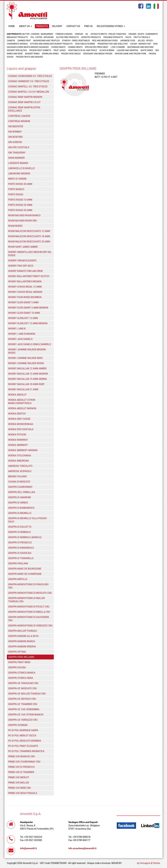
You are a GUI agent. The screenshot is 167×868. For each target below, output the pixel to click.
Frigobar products (113, 37)
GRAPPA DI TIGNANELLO (21, 558)
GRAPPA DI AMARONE (20, 497)
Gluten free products (67, 37)
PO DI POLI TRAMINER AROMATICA (26, 751)
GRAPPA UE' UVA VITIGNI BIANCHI (26, 715)
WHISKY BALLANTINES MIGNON (25, 281)
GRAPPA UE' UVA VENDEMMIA (24, 709)
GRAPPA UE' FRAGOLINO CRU (23, 683)
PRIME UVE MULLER (19, 783)
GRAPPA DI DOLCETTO (20, 527)
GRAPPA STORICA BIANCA (22, 673)
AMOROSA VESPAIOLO (20, 471)
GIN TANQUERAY (17, 153)
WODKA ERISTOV (17, 414)
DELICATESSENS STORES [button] (111, 26)
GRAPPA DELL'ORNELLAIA (22, 492)
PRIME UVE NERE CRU (19, 788)
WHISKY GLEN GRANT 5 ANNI (23, 302)
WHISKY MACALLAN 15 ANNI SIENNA (28, 379)
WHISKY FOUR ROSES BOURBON (25, 297)
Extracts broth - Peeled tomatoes (108, 34)
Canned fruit (24, 41)
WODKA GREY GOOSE (19, 419)
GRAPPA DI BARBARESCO (21, 508)
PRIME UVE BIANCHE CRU (21, 756)
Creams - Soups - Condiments (143, 34)
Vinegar (79, 34)
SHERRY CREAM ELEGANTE (22, 261)
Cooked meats (58, 47)
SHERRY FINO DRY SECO (21, 266)
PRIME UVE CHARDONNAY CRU (24, 762)
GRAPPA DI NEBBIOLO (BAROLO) (25, 537)
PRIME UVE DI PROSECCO (21, 767)
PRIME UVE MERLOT (19, 777)
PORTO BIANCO (16, 189)
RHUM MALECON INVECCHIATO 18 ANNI (29, 236)
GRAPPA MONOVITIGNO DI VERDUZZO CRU (30, 626)
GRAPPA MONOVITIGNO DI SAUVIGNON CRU (29, 619)
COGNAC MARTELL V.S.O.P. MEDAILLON (29, 92)
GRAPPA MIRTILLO (18, 579)
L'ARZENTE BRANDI (18, 163)
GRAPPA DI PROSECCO (20, 543)
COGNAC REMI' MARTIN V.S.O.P (24, 102)
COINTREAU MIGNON (19, 121)
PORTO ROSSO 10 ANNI (20, 200)
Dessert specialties (17, 50)
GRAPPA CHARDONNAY (20, 487)
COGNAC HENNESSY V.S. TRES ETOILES (29, 81)
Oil (87, 34)
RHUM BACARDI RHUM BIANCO (24, 215)
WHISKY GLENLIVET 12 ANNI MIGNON (28, 323)
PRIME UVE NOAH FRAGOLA (23, 793)
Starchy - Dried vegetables (76, 41)
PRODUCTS (42, 26)
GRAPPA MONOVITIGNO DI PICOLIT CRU (29, 607)
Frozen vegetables (71, 54)
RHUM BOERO (15, 226)
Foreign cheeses (64, 34)
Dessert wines (32, 54)
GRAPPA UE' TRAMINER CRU (23, 704)
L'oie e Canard (118, 47)
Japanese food (128, 41)
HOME (12, 26)
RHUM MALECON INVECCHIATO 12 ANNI (29, 231)
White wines (147, 50)
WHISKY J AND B (17, 329)
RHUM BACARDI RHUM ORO (23, 221)
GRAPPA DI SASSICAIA (20, 553)
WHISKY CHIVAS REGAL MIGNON (25, 292)
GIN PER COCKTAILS (19, 147)
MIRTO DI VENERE (17, 179)
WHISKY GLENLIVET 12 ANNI (23, 318)
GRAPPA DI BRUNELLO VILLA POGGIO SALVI (27, 520)
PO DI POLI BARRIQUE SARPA (23, 730)
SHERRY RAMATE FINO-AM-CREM (25, 271)
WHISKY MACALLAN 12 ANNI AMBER (27, 368)
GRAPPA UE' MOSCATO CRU (22, 688)
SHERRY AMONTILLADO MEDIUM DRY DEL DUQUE (30, 254)
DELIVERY (57, 26)
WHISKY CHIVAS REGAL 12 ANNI (25, 287)
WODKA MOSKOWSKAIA (21, 424)
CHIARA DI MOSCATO (19, 482)
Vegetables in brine (85, 44)
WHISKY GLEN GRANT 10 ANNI (24, 313)
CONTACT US (73, 26)
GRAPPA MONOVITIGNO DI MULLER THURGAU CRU (27, 600)
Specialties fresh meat (97, 47)
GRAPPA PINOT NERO (19, 662)
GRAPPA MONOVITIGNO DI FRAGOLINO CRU (28, 586)
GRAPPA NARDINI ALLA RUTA (23, 636)
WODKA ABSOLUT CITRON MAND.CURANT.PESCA (22, 402)
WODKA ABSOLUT (17, 395)
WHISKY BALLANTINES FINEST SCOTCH (29, 276)
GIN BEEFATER (16, 126)
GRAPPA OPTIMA (17, 652)
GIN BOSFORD (15, 137)
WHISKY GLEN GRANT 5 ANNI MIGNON (28, 308)
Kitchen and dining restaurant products (51, 44)
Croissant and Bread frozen (98, 54)
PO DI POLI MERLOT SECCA (22, 736)
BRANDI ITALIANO (17, 476)
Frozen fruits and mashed (30, 57)
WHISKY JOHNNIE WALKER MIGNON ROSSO (27, 351)
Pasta (128, 37)
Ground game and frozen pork (131, 54)
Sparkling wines (50, 54)
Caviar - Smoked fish (140, 44)
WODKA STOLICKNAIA (20, 456)
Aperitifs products (91, 37)
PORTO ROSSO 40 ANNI (20, 184)
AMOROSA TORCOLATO (20, 466)
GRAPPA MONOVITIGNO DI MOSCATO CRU (30, 593)
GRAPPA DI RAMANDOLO (21, 548)
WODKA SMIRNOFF (18, 445)
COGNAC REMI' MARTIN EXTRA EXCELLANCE (24, 109)
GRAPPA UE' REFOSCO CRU (22, 699)
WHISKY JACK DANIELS (20, 339)
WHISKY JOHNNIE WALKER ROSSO (26, 363)
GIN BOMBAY (15, 132)
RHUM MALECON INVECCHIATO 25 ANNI (29, 242)
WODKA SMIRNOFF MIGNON (23, 450)
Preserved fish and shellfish (113, 44)
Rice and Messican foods (105, 41)
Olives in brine (107, 50)
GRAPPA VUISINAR (18, 725)
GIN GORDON (15, 142)
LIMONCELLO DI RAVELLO (21, 168)
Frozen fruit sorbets (40, 50)
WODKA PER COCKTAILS (21, 429)
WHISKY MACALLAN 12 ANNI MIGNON (28, 374)
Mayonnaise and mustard (140, 47)
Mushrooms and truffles (46, 41)
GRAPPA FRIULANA (18, 563)
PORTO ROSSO (16, 194)
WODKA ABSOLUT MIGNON (22, 408)
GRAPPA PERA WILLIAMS (21, 657)
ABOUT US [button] (26, 26)
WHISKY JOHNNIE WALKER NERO (25, 358)
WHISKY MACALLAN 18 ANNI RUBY (26, 384)
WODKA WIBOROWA (19, 461)
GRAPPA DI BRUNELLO (20, 513)
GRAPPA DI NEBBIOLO (19, 532)
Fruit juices (60, 50)
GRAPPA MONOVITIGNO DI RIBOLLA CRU (29, 612)
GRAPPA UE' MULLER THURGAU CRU (27, 694)
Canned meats (75, 47)
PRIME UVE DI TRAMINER (21, 772)
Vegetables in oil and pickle (82, 50)
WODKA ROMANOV (18, 440)
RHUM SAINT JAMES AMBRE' (23, 247)
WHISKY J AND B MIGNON (22, 334)
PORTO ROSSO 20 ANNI (20, 205)
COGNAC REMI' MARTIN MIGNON (25, 97)
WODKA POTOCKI (17, 435)
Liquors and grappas (127, 50)
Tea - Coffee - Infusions (42, 37)
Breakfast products (17, 37)
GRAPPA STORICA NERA (21, 678)
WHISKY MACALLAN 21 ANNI (23, 389)
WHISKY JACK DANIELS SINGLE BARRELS (30, 344)
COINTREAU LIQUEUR (19, 116)
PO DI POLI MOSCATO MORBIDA (25, 741)
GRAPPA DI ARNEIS (18, 503)
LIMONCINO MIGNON (19, 174)
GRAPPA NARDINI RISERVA (22, 647)
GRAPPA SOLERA (17, 667)
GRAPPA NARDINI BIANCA (22, 641)
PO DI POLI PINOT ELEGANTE (23, 746)
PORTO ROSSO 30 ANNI (20, 210)
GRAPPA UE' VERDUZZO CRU (23, 720)
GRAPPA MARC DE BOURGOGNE (25, 569)
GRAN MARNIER (16, 158)
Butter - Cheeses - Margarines (38, 34)
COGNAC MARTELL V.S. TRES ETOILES (28, 87)
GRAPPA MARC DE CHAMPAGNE (25, 574)
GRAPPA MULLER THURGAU (23, 631)
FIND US (88, 26)
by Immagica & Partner (149, 863)
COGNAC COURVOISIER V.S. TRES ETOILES (30, 76)
